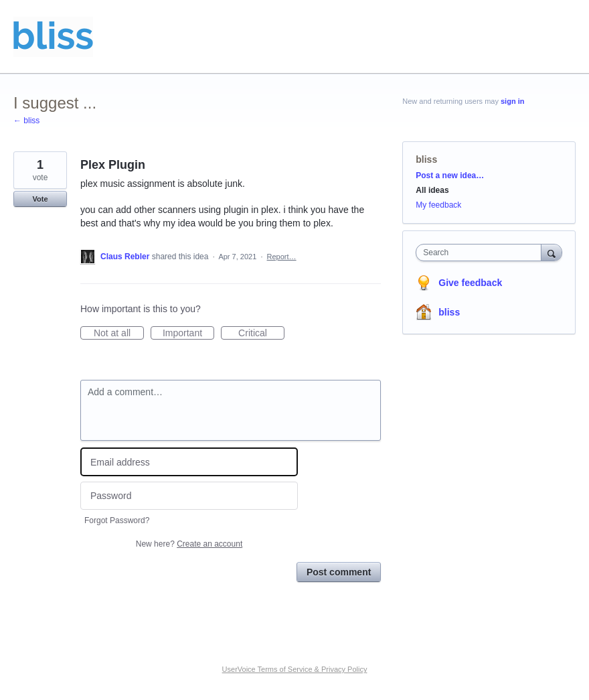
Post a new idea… (450, 176)
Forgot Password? (117, 520)
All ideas (432, 190)
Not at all (119, 334)
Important (188, 334)
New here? (189, 544)
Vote (40, 199)
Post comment (339, 572)
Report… (282, 257)
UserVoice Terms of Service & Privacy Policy (295, 669)
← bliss (26, 121)
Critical (261, 334)
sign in (512, 101)
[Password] (189, 496)
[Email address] (189, 462)
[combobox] (481, 253)
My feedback (438, 205)
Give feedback (470, 283)
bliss (426, 159)
